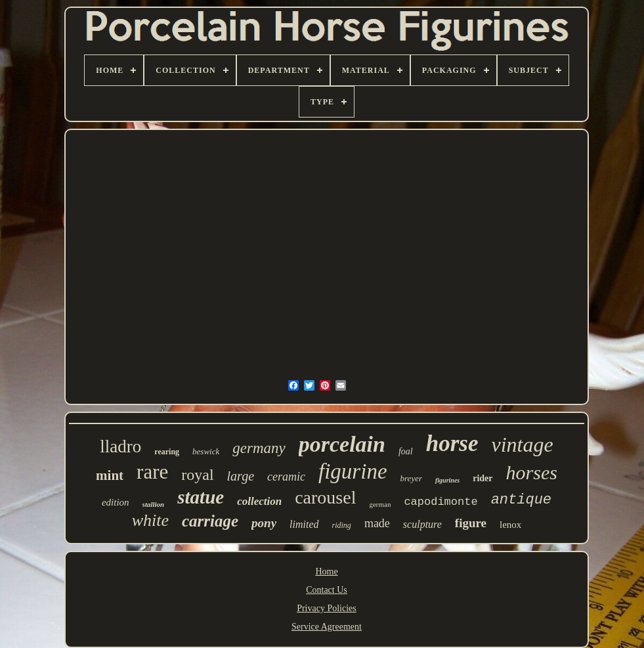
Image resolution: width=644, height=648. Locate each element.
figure (471, 523)
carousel (325, 497)
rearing (167, 452)
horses (532, 472)
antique (521, 500)
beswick (206, 451)
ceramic (286, 477)
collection (259, 501)
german (380, 504)
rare (152, 472)
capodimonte (440, 502)
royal (197, 475)
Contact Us (327, 590)
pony (264, 523)
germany (259, 448)
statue (201, 497)
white (150, 520)
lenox (510, 525)
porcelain (342, 444)
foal (406, 451)
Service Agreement (327, 627)
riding (342, 525)
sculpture (422, 524)
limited (304, 524)
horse (452, 443)
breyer (411, 478)
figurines (447, 480)
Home (326, 572)
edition (116, 502)
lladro (120, 446)
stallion (154, 504)
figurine (353, 471)
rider (483, 478)
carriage (210, 521)
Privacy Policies (327, 608)
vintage (522, 444)
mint (110, 475)
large (241, 476)
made (377, 523)
